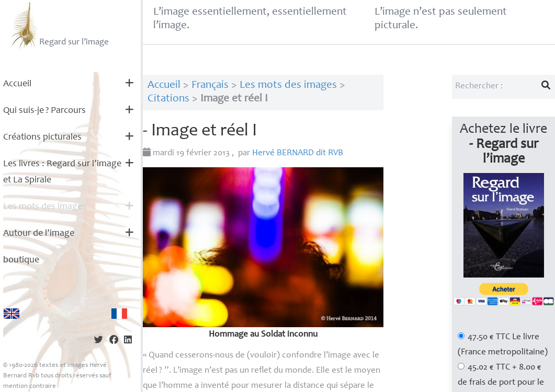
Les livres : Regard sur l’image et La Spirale (62, 172)
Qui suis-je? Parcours (44, 111)
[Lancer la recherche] (546, 87)
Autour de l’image (39, 234)
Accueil (17, 84)
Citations (168, 99)
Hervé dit (298, 153)
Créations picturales (42, 137)
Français (210, 85)
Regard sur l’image (59, 25)
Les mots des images (45, 207)
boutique (21, 260)
